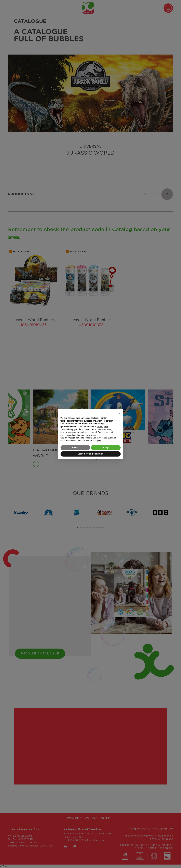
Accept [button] (106, 448)
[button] (119, 413)
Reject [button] (75, 448)
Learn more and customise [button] (90, 454)
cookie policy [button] (102, 426)
